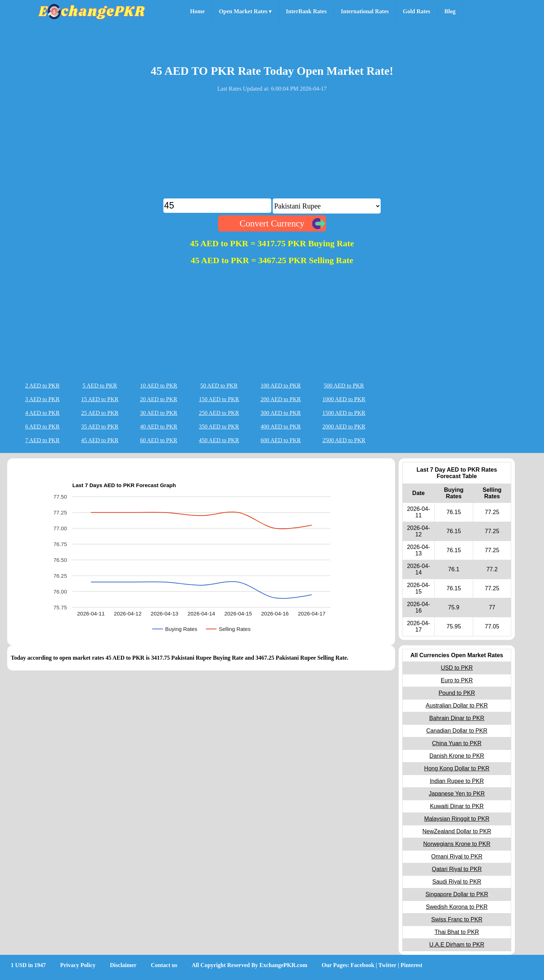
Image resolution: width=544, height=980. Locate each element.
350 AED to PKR (219, 427)
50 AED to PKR (219, 386)
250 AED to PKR (219, 413)
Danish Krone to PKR (457, 756)
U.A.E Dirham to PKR (457, 945)
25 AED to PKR (100, 413)
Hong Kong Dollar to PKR (457, 768)
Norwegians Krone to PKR (457, 844)
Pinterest (411, 965)
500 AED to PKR (344, 386)
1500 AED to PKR (344, 413)
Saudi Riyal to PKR (457, 882)
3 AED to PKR (42, 399)
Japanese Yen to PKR (457, 794)
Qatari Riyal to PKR (457, 869)
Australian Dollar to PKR (457, 706)
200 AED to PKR (281, 399)
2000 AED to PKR (344, 427)
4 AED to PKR (42, 413)
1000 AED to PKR (344, 399)
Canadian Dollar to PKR (457, 731)
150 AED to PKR (219, 399)
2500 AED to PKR (344, 440)
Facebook (363, 965)
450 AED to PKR (219, 440)
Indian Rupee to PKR (457, 781)
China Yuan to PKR (457, 743)
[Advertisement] (272, 148)
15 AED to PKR (100, 399)
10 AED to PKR (159, 386)
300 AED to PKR (281, 413)
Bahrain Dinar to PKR (457, 718)
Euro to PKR (457, 680)
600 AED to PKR (281, 440)
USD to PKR (457, 668)
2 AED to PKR (42, 386)
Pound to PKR (457, 693)
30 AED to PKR (159, 413)
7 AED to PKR (42, 440)
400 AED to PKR (281, 427)
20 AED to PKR (159, 399)
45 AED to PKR (100, 440)
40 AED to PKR (159, 427)
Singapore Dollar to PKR (457, 894)
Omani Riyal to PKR (457, 857)
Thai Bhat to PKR (457, 932)
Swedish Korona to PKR (457, 907)
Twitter (387, 965)
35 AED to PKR (100, 427)
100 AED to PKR (281, 386)
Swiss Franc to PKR (457, 919)
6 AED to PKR (42, 427)
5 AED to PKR (100, 386)
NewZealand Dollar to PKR (457, 831)
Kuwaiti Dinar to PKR (457, 806)
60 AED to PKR (159, 440)
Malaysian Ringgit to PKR (457, 819)
